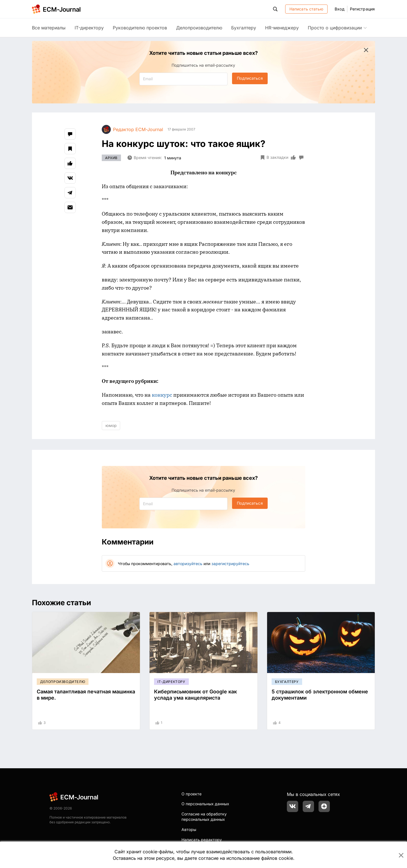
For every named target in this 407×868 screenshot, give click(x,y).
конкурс (162, 395)
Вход (339, 9)
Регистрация (362, 9)
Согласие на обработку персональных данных (204, 817)
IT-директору (89, 28)
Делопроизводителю (199, 28)
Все (49, 28)
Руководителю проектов (140, 28)
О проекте (191, 794)
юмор (111, 425)
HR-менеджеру (282, 28)
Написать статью (307, 9)
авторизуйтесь (188, 564)
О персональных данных (205, 804)
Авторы (189, 829)
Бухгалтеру (244, 28)
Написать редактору (202, 840)
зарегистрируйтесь (230, 564)
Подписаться (250, 78)
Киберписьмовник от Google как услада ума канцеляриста (195, 695)
